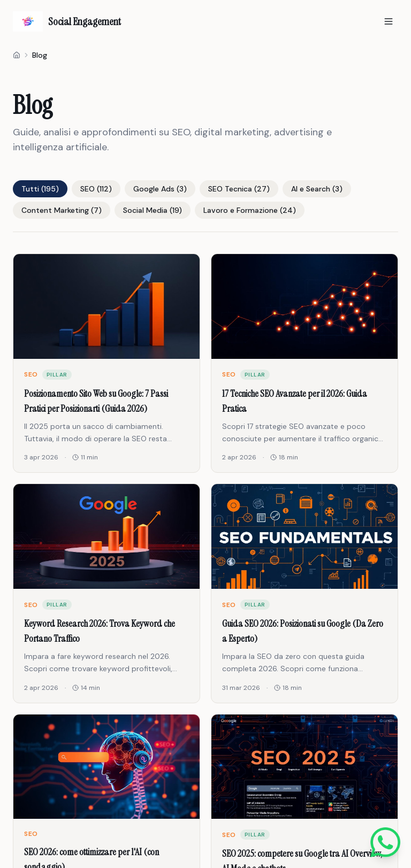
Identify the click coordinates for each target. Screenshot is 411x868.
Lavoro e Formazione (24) (250, 210)
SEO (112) (96, 189)
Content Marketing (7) (62, 210)
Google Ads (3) (160, 189)
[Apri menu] (389, 21)
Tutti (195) (40, 189)
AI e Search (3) (317, 189)
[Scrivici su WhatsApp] (385, 842)
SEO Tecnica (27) (239, 189)
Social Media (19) (153, 210)
